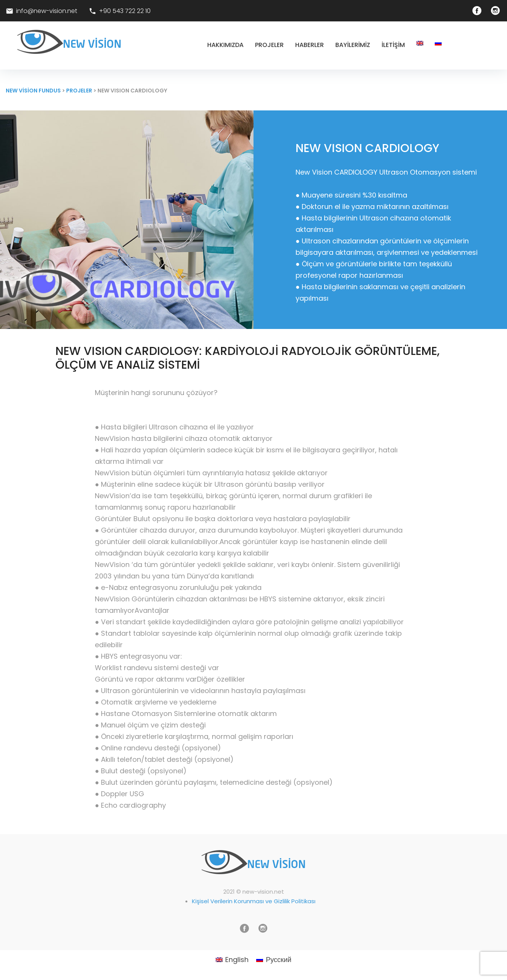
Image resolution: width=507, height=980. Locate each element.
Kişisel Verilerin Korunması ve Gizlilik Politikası (254, 901)
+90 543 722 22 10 (125, 11)
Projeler (269, 45)
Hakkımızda (225, 45)
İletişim (393, 45)
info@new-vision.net (46, 11)
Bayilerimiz (353, 45)
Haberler (310, 45)
